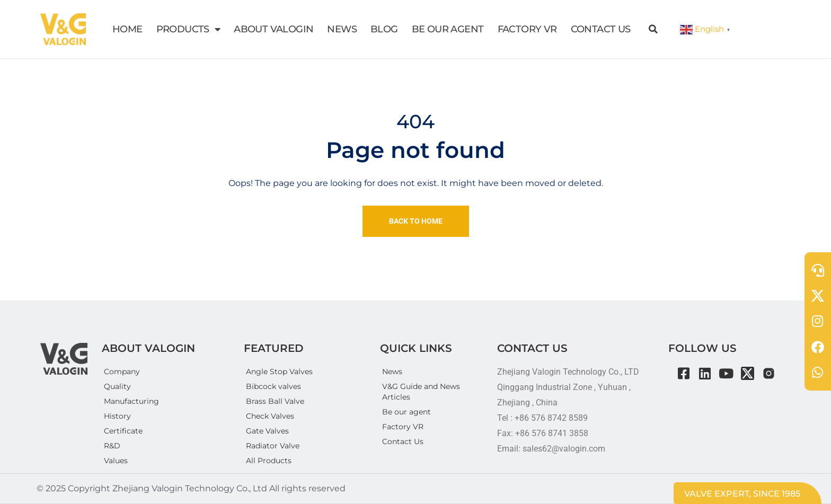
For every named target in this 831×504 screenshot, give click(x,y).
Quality (117, 386)
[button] (653, 29)
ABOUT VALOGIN (273, 29)
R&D (112, 446)
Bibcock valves (273, 386)
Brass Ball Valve (275, 401)
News (392, 372)
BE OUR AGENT (448, 29)
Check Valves (270, 416)
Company (122, 372)
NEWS (342, 29)
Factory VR (403, 427)
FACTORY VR (527, 29)
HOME (127, 29)
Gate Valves (267, 431)
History (117, 416)
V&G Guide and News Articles (421, 392)
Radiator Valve (273, 446)
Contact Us (403, 441)
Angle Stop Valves (279, 372)
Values (116, 461)
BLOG (384, 29)
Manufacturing (131, 401)
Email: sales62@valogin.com (551, 449)
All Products (269, 461)
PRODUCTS (188, 29)
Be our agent (406, 412)
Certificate (123, 431)
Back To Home (416, 221)
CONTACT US (601, 29)
